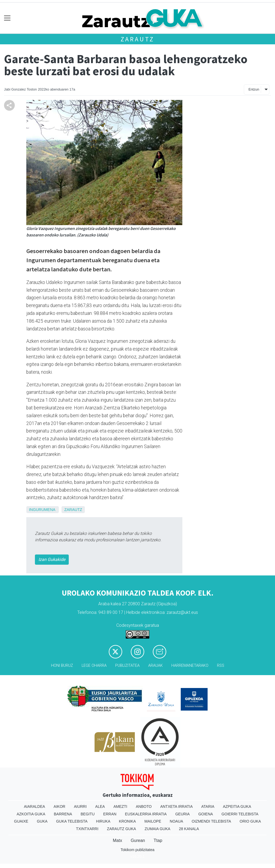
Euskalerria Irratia (146, 814)
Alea (100, 806)
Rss (221, 666)
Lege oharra (94, 666)
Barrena (63, 814)
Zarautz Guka (121, 829)
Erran (110, 814)
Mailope (153, 821)
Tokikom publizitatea (137, 850)
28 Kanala (189, 829)
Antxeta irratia (177, 806)
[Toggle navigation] (7, 18)
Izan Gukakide (52, 559)
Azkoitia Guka (31, 814)
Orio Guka (250, 821)
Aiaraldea (35, 806)
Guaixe (21, 821)
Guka (42, 821)
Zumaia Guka (157, 829)
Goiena (205, 814)
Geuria (183, 814)
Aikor (60, 806)
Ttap (158, 840)
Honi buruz (62, 666)
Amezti (120, 806)
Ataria (208, 806)
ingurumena (42, 510)
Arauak (155, 666)
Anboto (144, 806)
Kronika (127, 821)
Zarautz (138, 39)
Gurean (138, 840)
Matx (117, 840)
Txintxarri (87, 829)
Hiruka (103, 821)
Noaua (176, 821)
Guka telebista (72, 821)
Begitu (88, 814)
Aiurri (80, 806)
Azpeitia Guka (237, 806)
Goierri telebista (240, 814)
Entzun (254, 89)
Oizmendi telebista (211, 821)
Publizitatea (127, 666)
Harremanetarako (190, 666)
